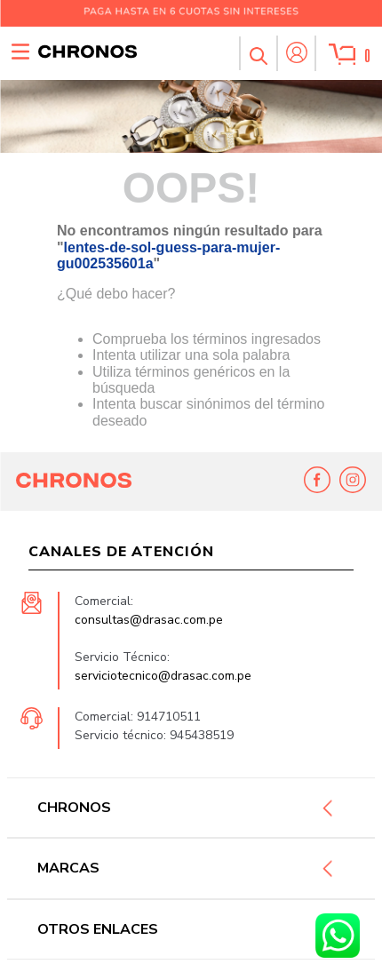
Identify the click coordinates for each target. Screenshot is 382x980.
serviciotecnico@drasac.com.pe (163, 677)
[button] (258, 53)
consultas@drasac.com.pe (149, 621)
